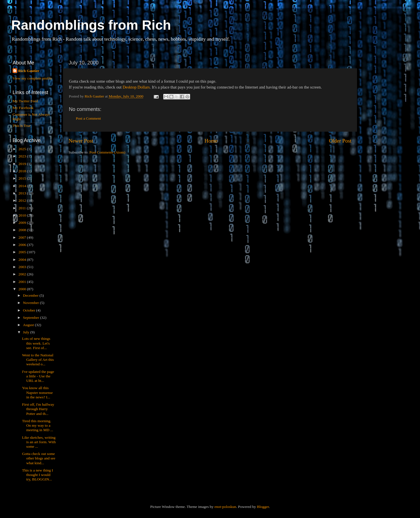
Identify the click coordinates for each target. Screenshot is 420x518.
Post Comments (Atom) (107, 152)
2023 (23, 156)
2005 (23, 252)
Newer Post (81, 141)
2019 (23, 164)
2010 (23, 215)
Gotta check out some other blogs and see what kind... (39, 458)
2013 (23, 193)
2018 (23, 171)
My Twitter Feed (25, 101)
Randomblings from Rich (91, 25)
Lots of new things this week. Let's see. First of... (36, 343)
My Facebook (23, 108)
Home (211, 141)
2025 (23, 149)
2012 (23, 200)
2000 (23, 289)
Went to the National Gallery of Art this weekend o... (38, 360)
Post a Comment (88, 118)
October (30, 310)
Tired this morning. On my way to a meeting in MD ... (38, 425)
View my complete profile (32, 78)
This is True (22, 126)
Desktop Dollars (136, 87)
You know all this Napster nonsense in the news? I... (38, 392)
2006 (23, 245)
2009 (23, 223)
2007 (23, 237)
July (27, 332)
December (31, 295)
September (32, 318)
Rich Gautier (29, 71)
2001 (23, 282)
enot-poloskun (225, 507)
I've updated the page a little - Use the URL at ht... (38, 376)
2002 (23, 274)
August (29, 325)
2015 (23, 178)
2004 (23, 260)
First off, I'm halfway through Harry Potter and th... (38, 409)
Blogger (263, 507)
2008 (23, 230)
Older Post (340, 141)
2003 (23, 267)
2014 (23, 186)
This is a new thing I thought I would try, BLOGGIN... (38, 475)
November (31, 303)
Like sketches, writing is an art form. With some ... (39, 442)
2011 (23, 208)
